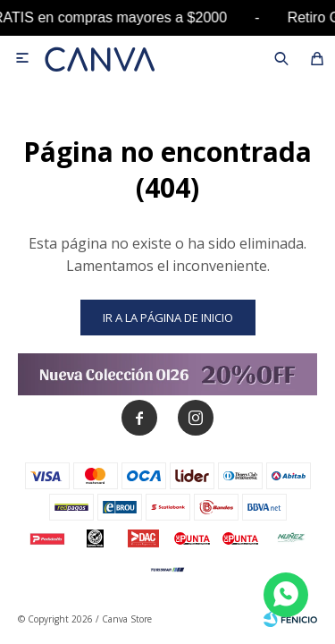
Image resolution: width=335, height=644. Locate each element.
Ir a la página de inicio (168, 318)
